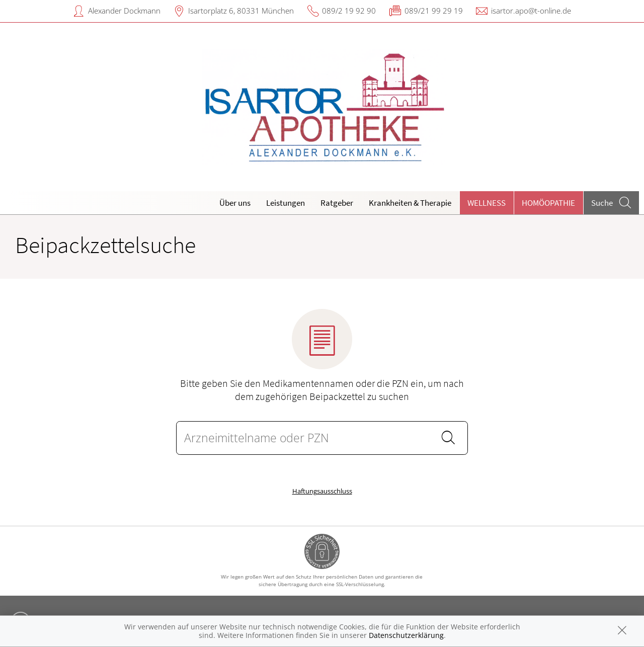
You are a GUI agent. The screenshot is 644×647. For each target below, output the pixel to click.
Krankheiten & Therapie (410, 203)
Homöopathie (548, 203)
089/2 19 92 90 (349, 11)
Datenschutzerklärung (406, 635)
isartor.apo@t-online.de (531, 11)
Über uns (235, 203)
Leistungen (286, 203)
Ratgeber (337, 203)
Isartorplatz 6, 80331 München (241, 11)
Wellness (487, 203)
